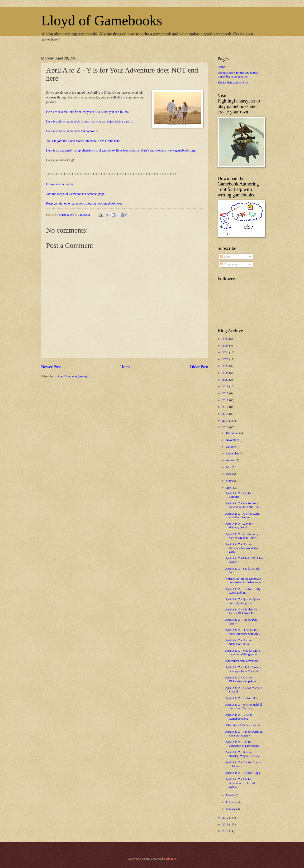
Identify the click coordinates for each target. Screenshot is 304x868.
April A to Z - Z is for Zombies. (238, 495)
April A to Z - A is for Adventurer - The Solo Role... (241, 783)
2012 (226, 818)
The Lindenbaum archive (233, 83)
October (231, 447)
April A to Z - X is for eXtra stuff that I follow (242, 515)
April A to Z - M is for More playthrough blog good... (242, 652)
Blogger (171, 859)
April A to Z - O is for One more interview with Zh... (243, 632)
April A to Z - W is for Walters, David (239, 526)
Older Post (199, 367)
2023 (226, 359)
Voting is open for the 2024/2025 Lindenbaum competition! (238, 75)
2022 (226, 366)
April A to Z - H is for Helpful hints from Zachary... (244, 706)
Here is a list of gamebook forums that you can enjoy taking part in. (90, 121)
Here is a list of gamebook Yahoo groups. (73, 131)
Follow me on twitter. (60, 184)
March (230, 795)
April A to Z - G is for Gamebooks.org (239, 717)
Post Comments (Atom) (72, 376)
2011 (226, 824)
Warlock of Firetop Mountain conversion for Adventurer (243, 581)
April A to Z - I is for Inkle (241, 698)
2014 (226, 421)
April (229, 488)
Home (125, 367)
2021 (226, 373)
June (229, 474)
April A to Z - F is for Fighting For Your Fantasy (244, 734)
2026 (226, 339)
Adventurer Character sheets (243, 725)
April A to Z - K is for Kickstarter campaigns (241, 679)
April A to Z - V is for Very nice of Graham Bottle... (242, 536)
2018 (226, 393)
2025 (226, 346)
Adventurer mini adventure (242, 661)
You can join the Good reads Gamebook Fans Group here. (83, 141)
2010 (226, 831)
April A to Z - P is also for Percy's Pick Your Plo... (241, 611)
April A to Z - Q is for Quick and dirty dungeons (243, 601)
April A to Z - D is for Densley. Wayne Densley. (242, 754)
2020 (226, 380)
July (229, 467)
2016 (226, 407)
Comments (229, 264)
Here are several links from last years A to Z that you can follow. (88, 112)
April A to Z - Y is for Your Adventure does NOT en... (243, 505)
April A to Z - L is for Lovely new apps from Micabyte (243, 669)
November (233, 440)
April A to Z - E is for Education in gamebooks (242, 744)
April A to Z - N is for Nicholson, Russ (239, 642)
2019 (226, 386)
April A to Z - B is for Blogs (242, 773)
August (231, 460)
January (231, 809)
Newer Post (51, 367)
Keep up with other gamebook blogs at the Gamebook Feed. (85, 203)
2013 (226, 427)
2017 (226, 400)
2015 (226, 414)
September (233, 454)
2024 (226, 352)
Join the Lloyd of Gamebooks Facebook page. (76, 194)
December (233, 433)
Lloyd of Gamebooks (102, 20)
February (232, 802)
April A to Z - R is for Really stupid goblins (243, 591)
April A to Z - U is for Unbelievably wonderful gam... (242, 548)
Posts (225, 257)
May (229, 481)
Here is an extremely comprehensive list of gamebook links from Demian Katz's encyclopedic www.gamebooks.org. (121, 150)
